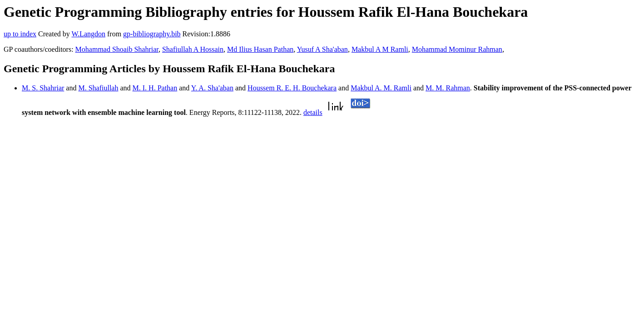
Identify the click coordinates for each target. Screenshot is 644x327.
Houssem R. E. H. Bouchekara (292, 88)
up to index (20, 34)
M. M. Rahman (448, 88)
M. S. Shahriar (43, 88)
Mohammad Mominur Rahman (457, 49)
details (313, 112)
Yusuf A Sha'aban (322, 49)
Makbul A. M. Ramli (381, 88)
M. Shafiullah (98, 88)
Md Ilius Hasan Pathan (260, 49)
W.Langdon (88, 34)
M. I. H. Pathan (155, 88)
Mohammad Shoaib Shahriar (117, 49)
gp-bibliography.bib (152, 34)
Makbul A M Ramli (380, 49)
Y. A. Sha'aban (212, 88)
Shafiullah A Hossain (193, 49)
